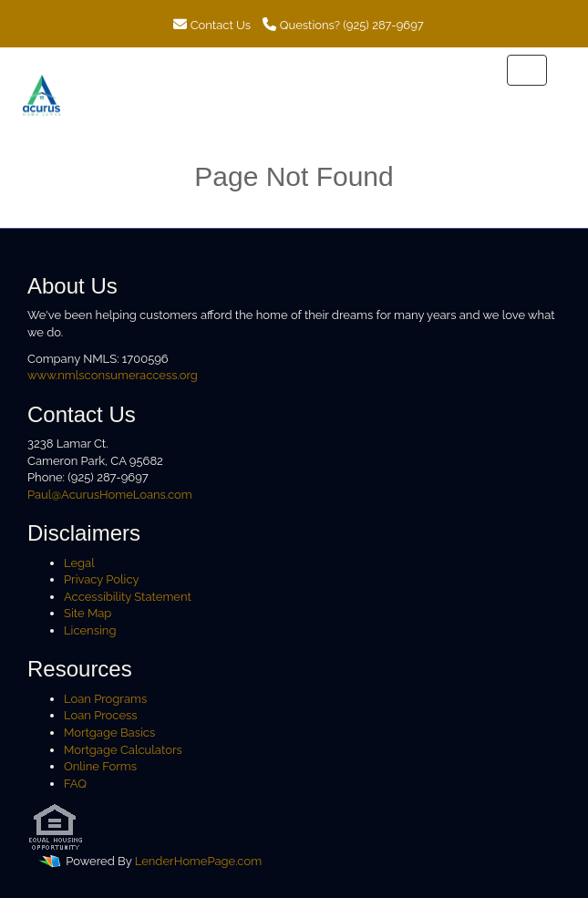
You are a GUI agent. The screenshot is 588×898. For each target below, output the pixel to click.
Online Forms (100, 766)
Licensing (90, 630)
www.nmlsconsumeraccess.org (113, 375)
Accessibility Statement (128, 597)
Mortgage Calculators (123, 750)
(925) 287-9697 (383, 25)
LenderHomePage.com (198, 862)
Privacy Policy (102, 579)
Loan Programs (105, 699)
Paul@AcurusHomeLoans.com (110, 495)
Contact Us (212, 25)
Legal (79, 563)
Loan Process (101, 715)
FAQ (75, 784)
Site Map (88, 613)
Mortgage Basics (109, 733)
